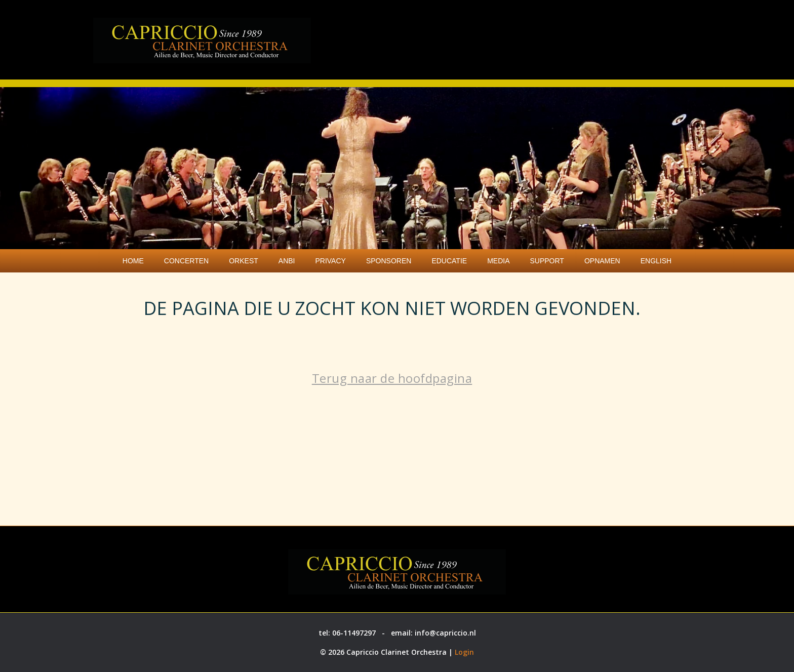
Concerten (186, 261)
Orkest (244, 261)
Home (133, 261)
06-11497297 (354, 633)
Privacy (330, 261)
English (656, 261)
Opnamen (602, 261)
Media (498, 261)
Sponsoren (389, 261)
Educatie (449, 261)
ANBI (287, 261)
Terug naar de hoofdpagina (392, 378)
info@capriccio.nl (445, 633)
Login (464, 652)
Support (547, 261)
